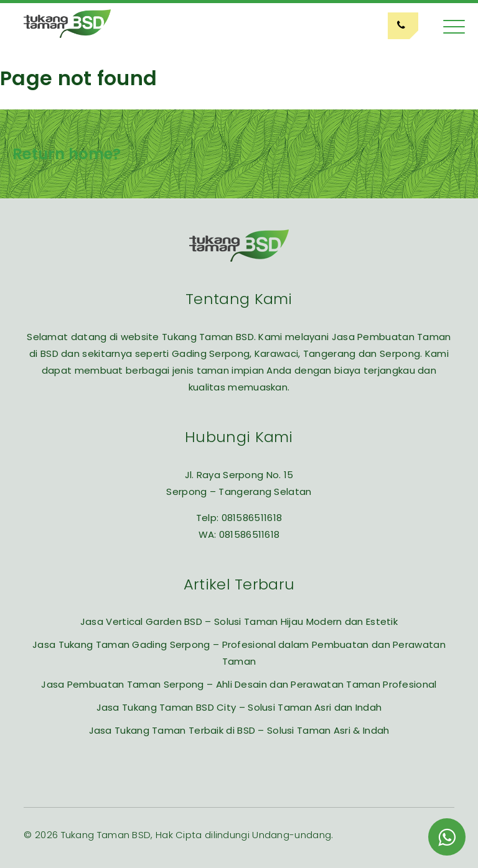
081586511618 (252, 518)
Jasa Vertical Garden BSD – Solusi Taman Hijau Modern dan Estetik (239, 621)
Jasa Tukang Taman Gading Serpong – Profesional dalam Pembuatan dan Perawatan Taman (239, 653)
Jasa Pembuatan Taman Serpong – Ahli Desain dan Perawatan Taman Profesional (239, 684)
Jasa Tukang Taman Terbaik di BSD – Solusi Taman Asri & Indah (239, 730)
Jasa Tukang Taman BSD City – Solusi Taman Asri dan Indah (239, 707)
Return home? (67, 154)
